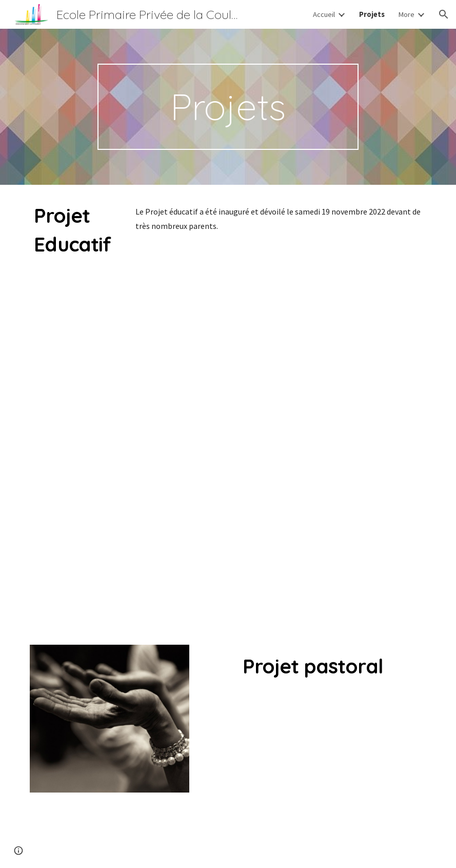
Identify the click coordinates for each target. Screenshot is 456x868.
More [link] (406, 14)
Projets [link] (372, 14)
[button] (444, 14)
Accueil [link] (324, 14)
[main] (228, 107)
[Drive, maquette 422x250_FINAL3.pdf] (279, 430)
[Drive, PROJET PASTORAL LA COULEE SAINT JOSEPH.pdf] (313, 771)
